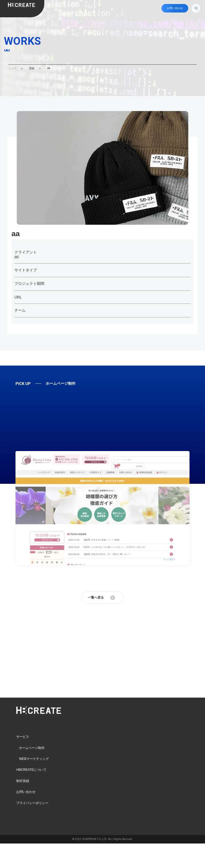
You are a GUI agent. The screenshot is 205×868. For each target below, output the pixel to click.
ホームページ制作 (32, 748)
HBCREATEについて (31, 770)
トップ (12, 68)
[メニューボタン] (196, 8)
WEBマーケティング (34, 759)
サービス (23, 737)
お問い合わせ (26, 792)
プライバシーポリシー (32, 803)
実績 (32, 68)
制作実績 (23, 781)
